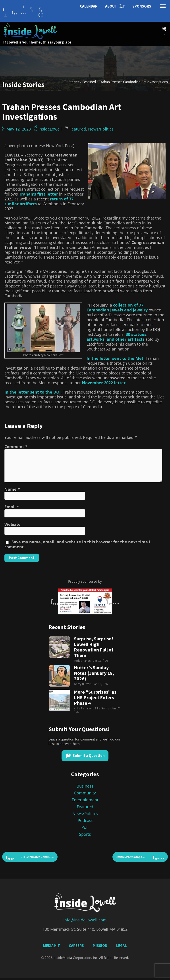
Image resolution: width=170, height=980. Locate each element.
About (115, 6)
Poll (85, 827)
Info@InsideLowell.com (85, 920)
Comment (16, 447)
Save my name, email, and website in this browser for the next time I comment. (77, 544)
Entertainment (85, 800)
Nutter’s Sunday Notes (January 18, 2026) (94, 673)
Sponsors (142, 6)
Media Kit (52, 946)
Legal (122, 946)
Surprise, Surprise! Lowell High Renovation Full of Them (94, 647)
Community (85, 793)
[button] (164, 31)
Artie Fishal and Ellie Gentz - (93, 708)
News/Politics (101, 129)
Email (12, 507)
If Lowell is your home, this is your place (37, 42)
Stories (74, 82)
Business (85, 786)
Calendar (89, 6)
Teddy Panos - (83, 661)
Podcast (85, 820)
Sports (85, 834)
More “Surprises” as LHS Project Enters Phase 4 (95, 698)
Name (12, 489)
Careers (76, 946)
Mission (100, 946)
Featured (89, 82)
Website (13, 524)
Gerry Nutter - (83, 684)
